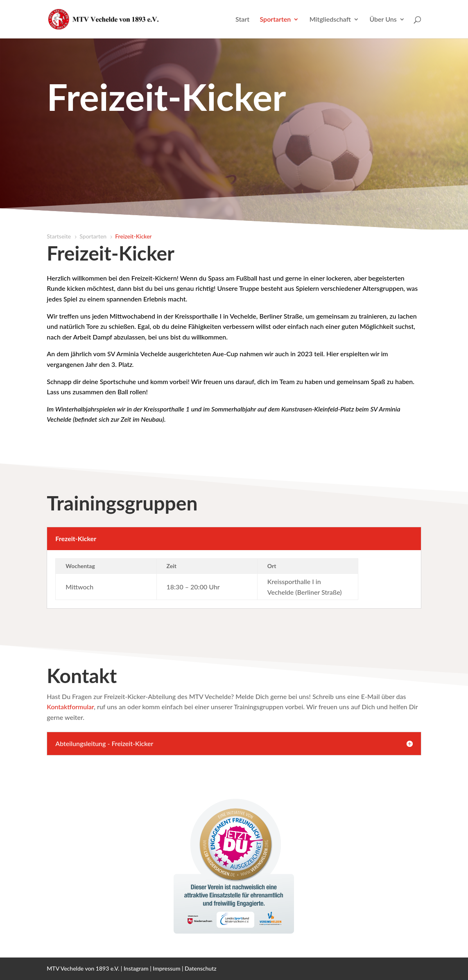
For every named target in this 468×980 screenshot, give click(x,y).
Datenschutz (201, 968)
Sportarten (276, 19)
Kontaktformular (70, 707)
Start (242, 19)
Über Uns (383, 19)
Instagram (136, 968)
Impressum (166, 968)
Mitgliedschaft (330, 19)
